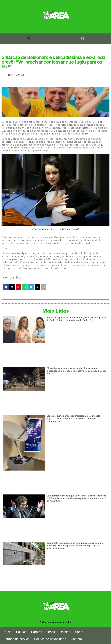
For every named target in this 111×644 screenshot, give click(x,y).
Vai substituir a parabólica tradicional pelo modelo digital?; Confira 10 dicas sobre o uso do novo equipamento (73, 418)
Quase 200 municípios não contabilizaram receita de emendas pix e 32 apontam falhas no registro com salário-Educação (75, 546)
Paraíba (37, 632)
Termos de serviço (17, 639)
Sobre (79, 632)
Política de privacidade (50, 639)
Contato (76, 639)
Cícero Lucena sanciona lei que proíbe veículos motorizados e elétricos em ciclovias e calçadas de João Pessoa (77, 371)
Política (21, 632)
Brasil (51, 632)
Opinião (65, 632)
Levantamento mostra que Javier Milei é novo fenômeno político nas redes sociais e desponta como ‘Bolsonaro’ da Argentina (76, 498)
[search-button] (83, 38)
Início (8, 632)
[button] (29, 38)
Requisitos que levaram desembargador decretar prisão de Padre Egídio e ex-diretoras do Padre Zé (76, 319)
